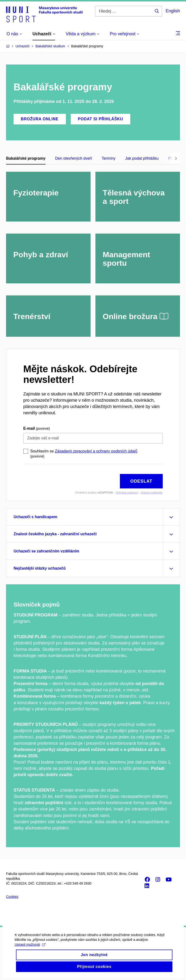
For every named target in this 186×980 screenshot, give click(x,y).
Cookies (12, 897)
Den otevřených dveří (74, 158)
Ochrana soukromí (127, 493)
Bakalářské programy (26, 158)
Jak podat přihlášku (142, 158)
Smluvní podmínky (152, 493)
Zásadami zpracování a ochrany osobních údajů (96, 451)
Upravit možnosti (30, 951)
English (173, 11)
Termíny (109, 158)
